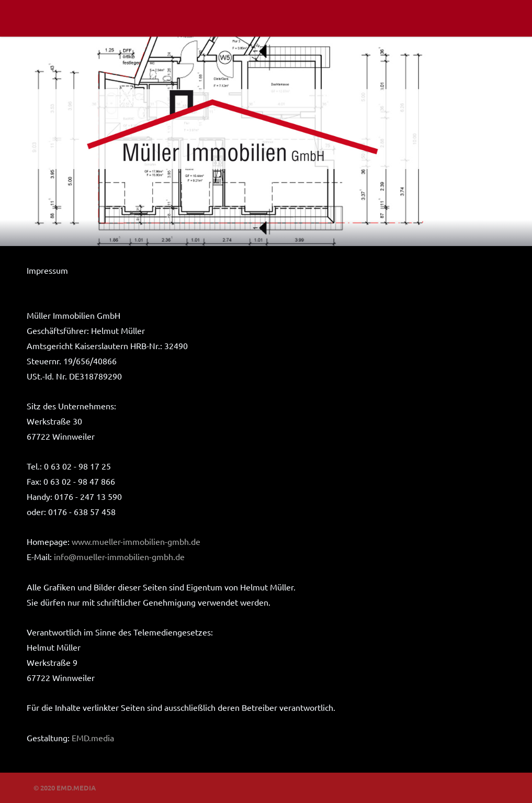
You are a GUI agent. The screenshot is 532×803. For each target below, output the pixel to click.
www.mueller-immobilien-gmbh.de (136, 541)
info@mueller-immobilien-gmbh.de (119, 556)
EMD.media (93, 738)
